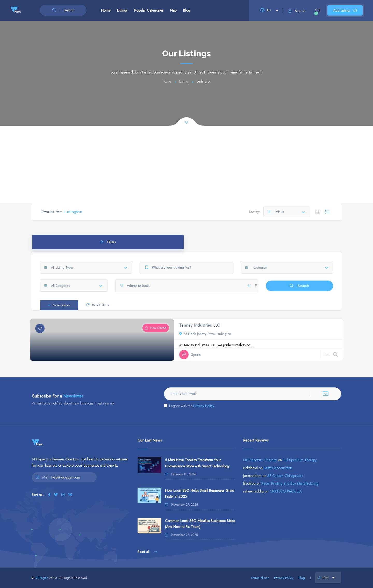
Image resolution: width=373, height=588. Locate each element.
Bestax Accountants (278, 468)
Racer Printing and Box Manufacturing (290, 483)
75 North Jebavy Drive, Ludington (205, 334)
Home (106, 10)
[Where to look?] (187, 286)
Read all (147, 552)
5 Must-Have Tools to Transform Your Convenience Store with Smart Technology (197, 463)
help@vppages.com (66, 477)
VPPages (42, 578)
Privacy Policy (204, 406)
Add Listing (345, 10)
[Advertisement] (187, 165)
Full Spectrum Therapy (260, 460)
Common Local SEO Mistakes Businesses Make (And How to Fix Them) (200, 524)
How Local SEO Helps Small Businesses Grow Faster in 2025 (200, 493)
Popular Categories (149, 10)
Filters (108, 242)
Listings (122, 10)
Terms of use (260, 578)
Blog (187, 10)
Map (173, 10)
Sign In (297, 11)
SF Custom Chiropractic (285, 476)
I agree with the (189, 406)
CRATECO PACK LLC (286, 491)
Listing (184, 81)
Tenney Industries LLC (200, 325)
